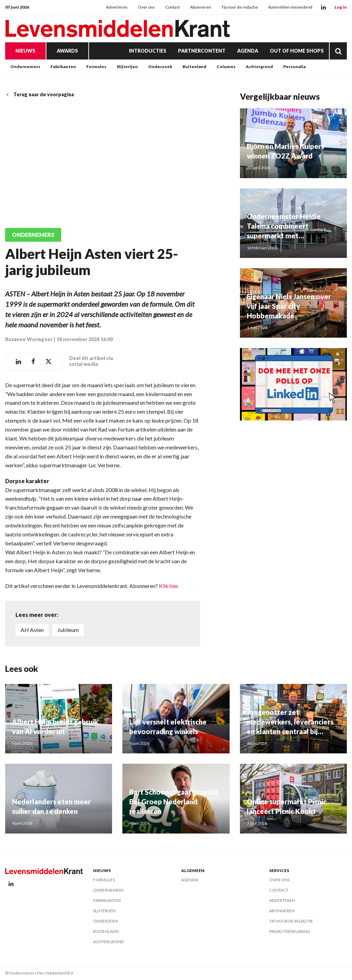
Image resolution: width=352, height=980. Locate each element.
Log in (341, 7)
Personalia (294, 67)
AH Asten (32, 630)
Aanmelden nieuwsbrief (290, 7)
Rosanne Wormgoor (29, 339)
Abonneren (201, 7)
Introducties (148, 51)
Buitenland (194, 67)
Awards (67, 51)
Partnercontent (202, 51)
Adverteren (117, 7)
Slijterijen (127, 67)
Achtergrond (259, 67)
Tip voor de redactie (240, 7)
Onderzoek (160, 67)
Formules (96, 67)
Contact (173, 7)
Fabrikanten (63, 67)
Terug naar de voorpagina (40, 94)
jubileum (68, 630)
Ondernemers (25, 67)
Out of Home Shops (297, 51)
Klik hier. (169, 586)
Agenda (248, 51)
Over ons (146, 7)
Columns (226, 67)
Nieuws (25, 51)
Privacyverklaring (290, 931)
